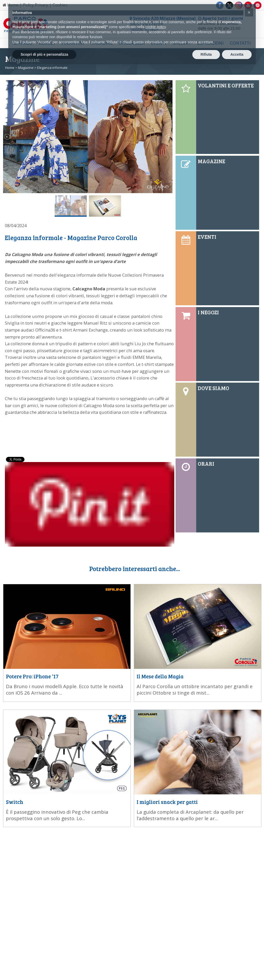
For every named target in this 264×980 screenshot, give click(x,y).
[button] (249, 12)
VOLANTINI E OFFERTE (226, 85)
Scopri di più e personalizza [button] (44, 54)
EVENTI (207, 237)
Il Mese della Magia (160, 676)
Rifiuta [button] (206, 54)
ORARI (206, 464)
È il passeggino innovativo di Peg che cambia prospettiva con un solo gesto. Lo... (57, 815)
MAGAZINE (211, 161)
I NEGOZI (208, 312)
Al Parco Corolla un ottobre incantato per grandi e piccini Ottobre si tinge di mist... (195, 689)
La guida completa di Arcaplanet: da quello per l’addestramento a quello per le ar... (190, 815)
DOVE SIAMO (213, 388)
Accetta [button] (237, 54)
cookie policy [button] (156, 27)
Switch (15, 802)
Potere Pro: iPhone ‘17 (32, 676)
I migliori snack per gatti (167, 802)
